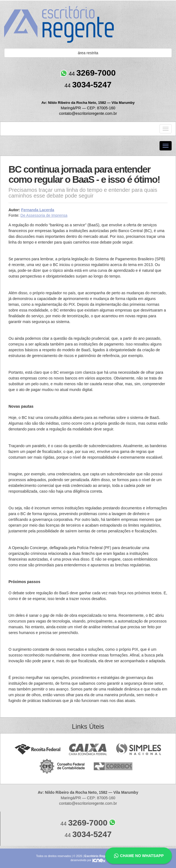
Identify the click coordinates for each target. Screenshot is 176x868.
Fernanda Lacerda (38, 210)
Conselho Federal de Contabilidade (63, 766)
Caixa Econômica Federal (88, 749)
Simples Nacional (139, 749)
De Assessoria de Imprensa (44, 215)
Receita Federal (37, 749)
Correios (113, 766)
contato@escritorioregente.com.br (88, 113)
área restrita (88, 53)
